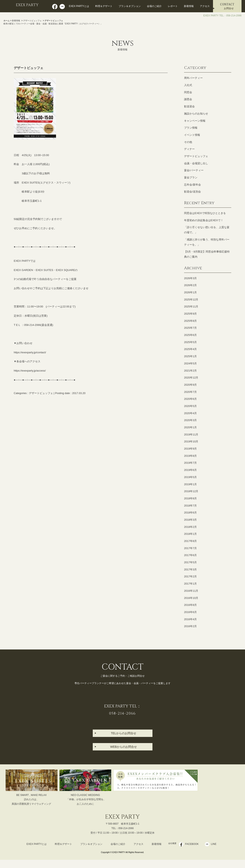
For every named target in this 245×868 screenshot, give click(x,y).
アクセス (205, 6)
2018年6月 (190, 513)
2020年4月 (190, 413)
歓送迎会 (189, 106)
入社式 (188, 85)
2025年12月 (191, 300)
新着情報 (189, 6)
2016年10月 (191, 598)
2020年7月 (190, 392)
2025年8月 (190, 321)
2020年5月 (190, 406)
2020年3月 (190, 420)
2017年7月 (190, 548)
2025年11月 (191, 307)
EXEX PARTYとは (79, 6)
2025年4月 (190, 349)
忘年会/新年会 (192, 185)
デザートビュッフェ (32, 21)
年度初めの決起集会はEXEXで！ (204, 220)
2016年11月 (191, 591)
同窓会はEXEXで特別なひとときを (205, 213)
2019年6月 (190, 470)
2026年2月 (190, 285)
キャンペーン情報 (195, 121)
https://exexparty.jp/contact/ (30, 352)
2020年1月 (190, 427)
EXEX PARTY (29, 6)
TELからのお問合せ (124, 733)
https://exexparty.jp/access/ (30, 371)
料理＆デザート (104, 6)
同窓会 (188, 92)
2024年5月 (190, 363)
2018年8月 (190, 498)
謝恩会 (188, 99)
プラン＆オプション (130, 6)
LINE (216, 844)
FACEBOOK (194, 844)
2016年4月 (190, 619)
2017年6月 (190, 555)
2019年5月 (190, 477)
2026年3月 (190, 278)
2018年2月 (190, 527)
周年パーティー (193, 78)
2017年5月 (190, 562)
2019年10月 (191, 441)
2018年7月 (190, 506)
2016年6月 (190, 612)
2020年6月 (190, 399)
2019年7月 (190, 463)
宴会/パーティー (194, 170)
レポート (173, 6)
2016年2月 (190, 626)
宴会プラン (191, 177)
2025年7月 (190, 328)
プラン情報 (191, 128)
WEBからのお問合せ (124, 747)
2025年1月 (190, 356)
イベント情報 (192, 135)
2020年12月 (191, 378)
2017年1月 (190, 584)
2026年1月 (190, 292)
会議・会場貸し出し (196, 163)
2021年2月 (190, 371)
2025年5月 (190, 342)
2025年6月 (190, 335)
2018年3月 (190, 520)
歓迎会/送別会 (192, 192)
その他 (188, 142)
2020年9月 (190, 385)
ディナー (189, 149)
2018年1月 (190, 534)
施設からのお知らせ (196, 114)
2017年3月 (190, 569)
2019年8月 (190, 456)
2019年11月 (191, 435)
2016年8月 (190, 605)
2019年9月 (190, 449)
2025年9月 (190, 314)
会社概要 (172, 844)
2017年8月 (190, 541)
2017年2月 (190, 576)
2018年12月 (191, 491)
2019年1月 (190, 484)
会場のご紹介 (154, 6)
